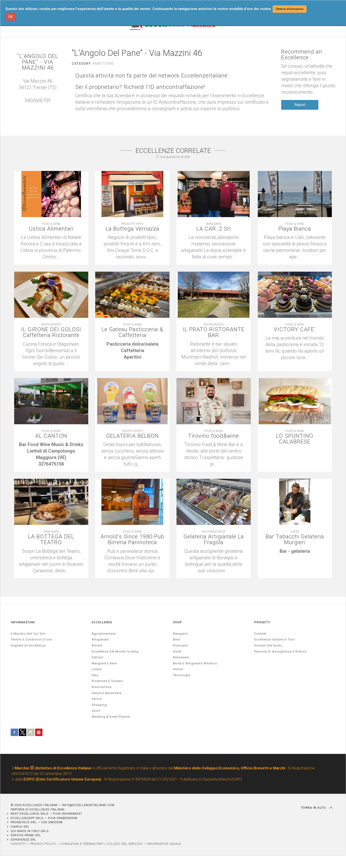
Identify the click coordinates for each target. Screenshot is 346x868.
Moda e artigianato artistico (195, 663)
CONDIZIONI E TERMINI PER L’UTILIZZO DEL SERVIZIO (102, 844)
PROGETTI (262, 622)
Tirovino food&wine (214, 436)
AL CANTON (51, 436)
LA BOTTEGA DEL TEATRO (51, 540)
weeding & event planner (111, 717)
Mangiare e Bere (104, 663)
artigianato (100, 639)
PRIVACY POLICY (43, 844)
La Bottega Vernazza (132, 229)
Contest (260, 634)
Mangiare (180, 634)
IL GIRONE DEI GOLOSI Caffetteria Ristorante (51, 332)
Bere (176, 639)
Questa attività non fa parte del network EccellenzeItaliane (151, 76)
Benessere (181, 657)
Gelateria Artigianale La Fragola (214, 540)
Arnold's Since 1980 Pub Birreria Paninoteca (132, 540)
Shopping (99, 705)
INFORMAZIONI (23, 622)
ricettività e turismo (108, 681)
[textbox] (132, 350)
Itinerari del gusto (268, 645)
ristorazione (102, 687)
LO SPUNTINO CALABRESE (295, 439)
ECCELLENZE (102, 622)
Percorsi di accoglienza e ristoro (281, 651)
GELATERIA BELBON (132, 436)
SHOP (178, 622)
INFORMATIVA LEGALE (164, 844)
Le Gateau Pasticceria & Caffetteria (132, 332)
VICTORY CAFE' (295, 330)
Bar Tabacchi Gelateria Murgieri (295, 540)
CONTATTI (18, 844)
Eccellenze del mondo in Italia (115, 651)
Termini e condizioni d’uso (31, 639)
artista (97, 645)
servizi (97, 699)
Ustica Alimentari (51, 229)
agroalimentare (104, 634)
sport (96, 711)
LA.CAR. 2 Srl (214, 229)
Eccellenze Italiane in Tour (274, 639)
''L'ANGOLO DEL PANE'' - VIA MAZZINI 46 (38, 62)
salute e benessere (107, 693)
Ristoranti (181, 645)
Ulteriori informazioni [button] (290, 9)
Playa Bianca (295, 229)
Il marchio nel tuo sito (28, 634)
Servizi (178, 669)
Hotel (177, 651)
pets (95, 675)
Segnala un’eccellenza (28, 645)
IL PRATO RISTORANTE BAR (214, 332)
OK (10, 17)
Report (300, 105)
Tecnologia (182, 675)
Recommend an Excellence (302, 55)
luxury (97, 669)
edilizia (97, 657)
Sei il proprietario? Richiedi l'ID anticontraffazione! (140, 87)
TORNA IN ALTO (317, 808)
